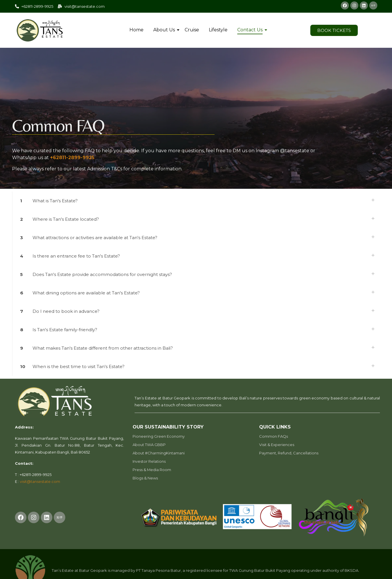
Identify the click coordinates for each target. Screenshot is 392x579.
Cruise (192, 30)
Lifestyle (218, 30)
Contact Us (251, 30)
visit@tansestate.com (40, 481)
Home (136, 30)
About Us (165, 30)
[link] (196, 201)
